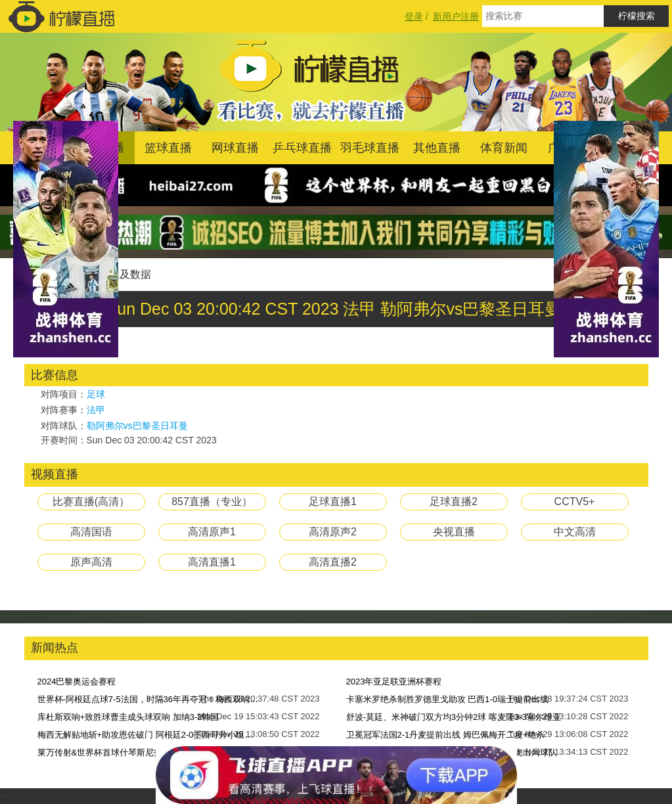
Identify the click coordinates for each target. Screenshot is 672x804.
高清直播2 (333, 562)
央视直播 (454, 532)
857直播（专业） (212, 502)
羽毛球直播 (370, 148)
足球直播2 (454, 502)
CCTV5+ (575, 502)
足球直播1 (333, 502)
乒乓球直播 (302, 148)
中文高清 (575, 532)
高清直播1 (212, 562)
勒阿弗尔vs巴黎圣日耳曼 (137, 426)
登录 (414, 16)
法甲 (96, 410)
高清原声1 (212, 532)
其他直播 (437, 148)
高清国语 (91, 532)
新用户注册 (456, 16)
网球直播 (235, 148)
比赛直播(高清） (91, 502)
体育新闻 (504, 148)
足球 (96, 394)
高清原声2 (333, 532)
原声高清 (91, 562)
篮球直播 (168, 148)
